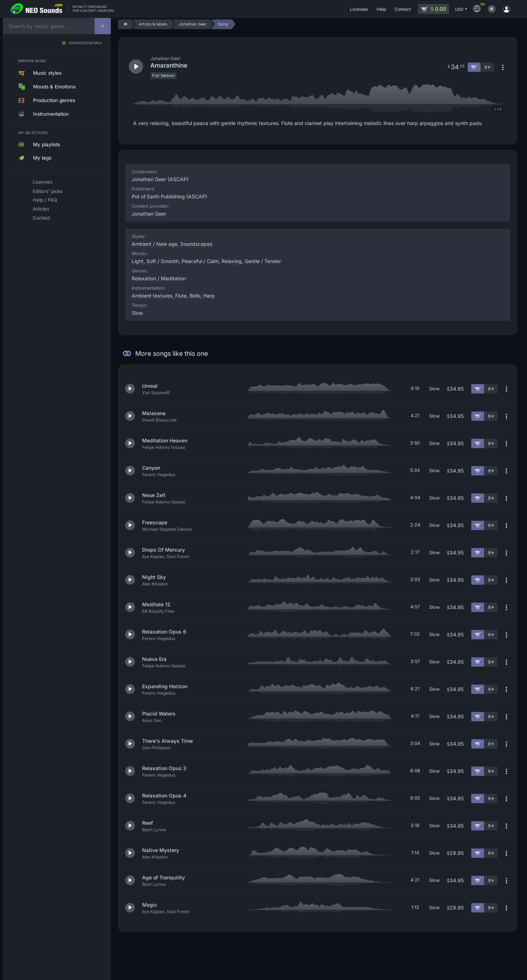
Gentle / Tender (263, 261)
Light (138, 261)
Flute (181, 296)
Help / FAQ (45, 200)
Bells (195, 296)
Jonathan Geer (149, 214)
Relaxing (232, 261)
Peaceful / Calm (200, 261)
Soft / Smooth (163, 261)
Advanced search (85, 43)
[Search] (103, 26)
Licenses (43, 182)
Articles (41, 209)
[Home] (125, 24)
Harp (209, 296)
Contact (41, 218)
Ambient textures (152, 296)
